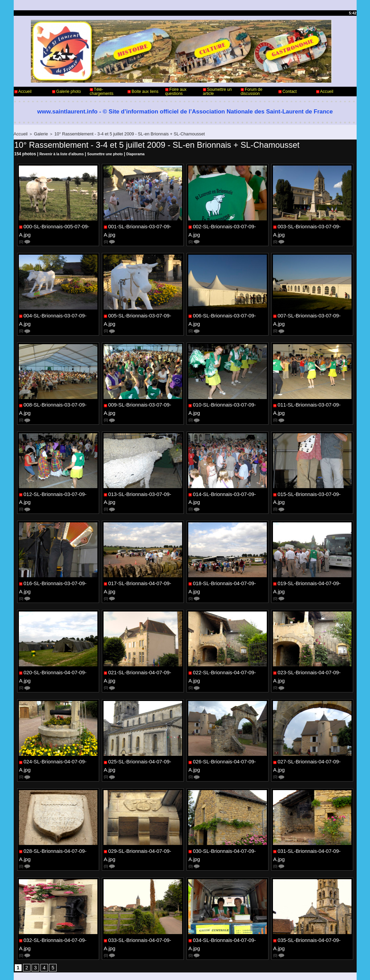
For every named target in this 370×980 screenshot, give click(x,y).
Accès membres (172, 969)
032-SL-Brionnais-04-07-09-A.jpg (58, 895)
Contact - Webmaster (34, 952)
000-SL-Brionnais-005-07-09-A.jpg (60, 226)
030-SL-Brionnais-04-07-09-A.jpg (228, 811)
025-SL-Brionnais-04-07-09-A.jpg (143, 728)
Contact (288, 92)
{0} (25, 235)
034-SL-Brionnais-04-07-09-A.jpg (228, 895)
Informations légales (204, 952)
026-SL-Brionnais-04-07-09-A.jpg (228, 728)
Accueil (23, 92)
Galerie (38, 134)
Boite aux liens (143, 92)
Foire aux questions (176, 92)
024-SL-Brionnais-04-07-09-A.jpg (58, 728)
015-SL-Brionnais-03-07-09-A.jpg (313, 477)
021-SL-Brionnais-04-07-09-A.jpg (143, 644)
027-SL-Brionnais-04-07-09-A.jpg (313, 728)
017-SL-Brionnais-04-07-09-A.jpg (143, 560)
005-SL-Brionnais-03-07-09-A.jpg (143, 310)
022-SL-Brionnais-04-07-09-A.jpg (228, 644)
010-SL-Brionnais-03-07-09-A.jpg (228, 393)
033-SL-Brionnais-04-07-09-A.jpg (143, 895)
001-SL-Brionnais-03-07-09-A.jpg (143, 226)
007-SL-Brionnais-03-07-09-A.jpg (313, 310)
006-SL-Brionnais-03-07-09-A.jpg (228, 310)
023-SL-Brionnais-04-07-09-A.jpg (313, 644)
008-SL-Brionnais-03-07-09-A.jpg (58, 393)
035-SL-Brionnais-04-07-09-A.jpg (313, 895)
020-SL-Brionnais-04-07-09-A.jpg (58, 644)
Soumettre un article (217, 92)
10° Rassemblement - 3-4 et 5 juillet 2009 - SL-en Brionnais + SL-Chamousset (116, 134)
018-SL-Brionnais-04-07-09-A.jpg (228, 560)
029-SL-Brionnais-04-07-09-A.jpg (143, 811)
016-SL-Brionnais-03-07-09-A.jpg (58, 560)
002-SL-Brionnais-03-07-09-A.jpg (228, 226)
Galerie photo (67, 92)
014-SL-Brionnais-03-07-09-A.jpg (228, 477)
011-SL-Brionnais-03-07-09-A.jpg (313, 393)
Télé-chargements (102, 92)
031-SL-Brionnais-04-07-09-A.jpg (313, 811)
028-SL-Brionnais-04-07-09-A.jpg (58, 811)
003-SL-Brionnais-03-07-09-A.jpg (313, 226)
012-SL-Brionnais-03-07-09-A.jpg (58, 477)
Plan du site (202, 969)
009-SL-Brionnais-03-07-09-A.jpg (143, 393)
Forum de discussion (252, 92)
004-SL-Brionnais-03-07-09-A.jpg (58, 310)
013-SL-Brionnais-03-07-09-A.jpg (143, 477)
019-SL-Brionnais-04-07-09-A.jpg (313, 560)
